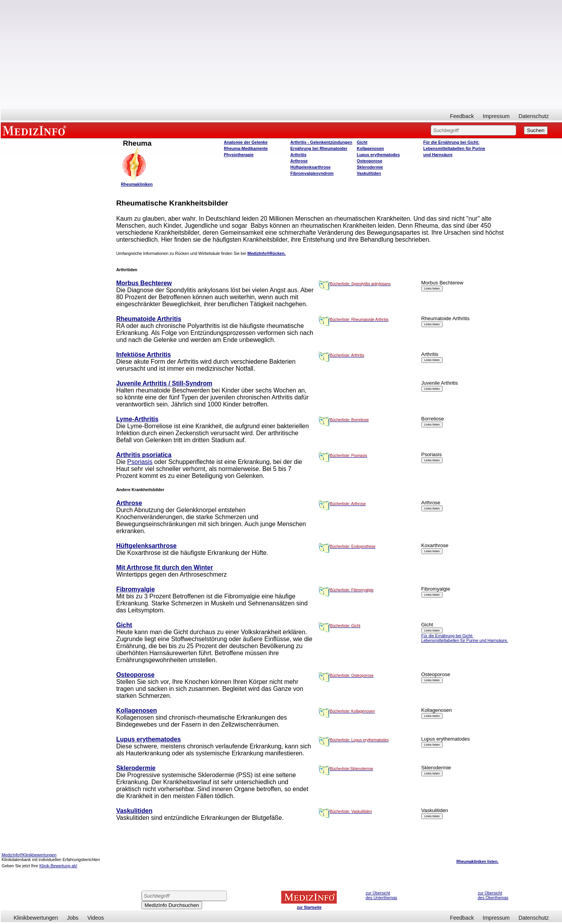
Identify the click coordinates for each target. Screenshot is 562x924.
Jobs (73, 918)
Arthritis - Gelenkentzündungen (321, 142)
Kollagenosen (370, 148)
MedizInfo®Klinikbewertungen (29, 855)
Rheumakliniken (137, 184)
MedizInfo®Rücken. (267, 253)
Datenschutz (534, 116)
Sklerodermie (370, 167)
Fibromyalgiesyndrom (312, 173)
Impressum (496, 116)
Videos (96, 918)
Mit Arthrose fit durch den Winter (165, 567)
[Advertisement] (281, 54)
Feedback (462, 116)
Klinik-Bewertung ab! (58, 866)
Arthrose (299, 161)
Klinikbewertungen (36, 918)
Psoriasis (140, 462)
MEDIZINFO (36, 130)
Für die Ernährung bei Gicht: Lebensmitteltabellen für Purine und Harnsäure (454, 148)
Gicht (362, 142)
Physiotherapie (239, 155)
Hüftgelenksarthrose (311, 167)
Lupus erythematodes (378, 155)
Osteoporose (370, 161)
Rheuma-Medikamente (246, 148)
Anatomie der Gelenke (246, 142)
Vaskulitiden (369, 173)
